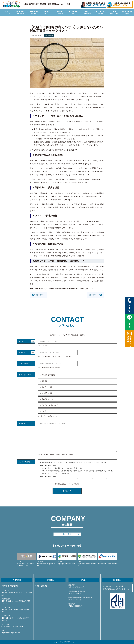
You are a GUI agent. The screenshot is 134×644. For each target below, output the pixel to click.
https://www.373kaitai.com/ (107, 559)
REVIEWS (74, 12)
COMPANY (127, 12)
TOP (7, 12)
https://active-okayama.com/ (47, 560)
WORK (60, 12)
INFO (87, 12)
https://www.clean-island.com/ (87, 560)
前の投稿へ (40, 295)
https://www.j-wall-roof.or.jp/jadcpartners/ (27, 560)
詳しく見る (67, 534)
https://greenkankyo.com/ (67, 559)
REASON (20, 12)
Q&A (114, 12)
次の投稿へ (94, 295)
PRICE (47, 12)
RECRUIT (101, 12)
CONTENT (34, 12)
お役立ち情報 (49, 35)
